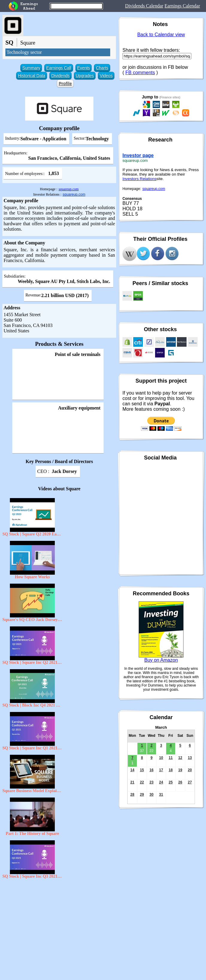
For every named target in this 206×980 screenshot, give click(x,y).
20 (190, 770)
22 (142, 782)
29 (142, 795)
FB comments (140, 73)
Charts (102, 68)
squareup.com (69, 189)
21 (132, 782)
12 (180, 758)
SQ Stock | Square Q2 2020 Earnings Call (32, 534)
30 (151, 795)
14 (132, 770)
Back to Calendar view (161, 35)
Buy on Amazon (161, 660)
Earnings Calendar (182, 6)
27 (190, 782)
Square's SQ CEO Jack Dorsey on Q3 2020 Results (32, 620)
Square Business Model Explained (32, 791)
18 (171, 770)
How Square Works (32, 577)
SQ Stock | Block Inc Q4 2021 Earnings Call (32, 705)
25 (171, 782)
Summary (31, 68)
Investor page (138, 155)
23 (151, 782)
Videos (106, 76)
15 (142, 770)
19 (180, 770)
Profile (65, 83)
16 (151, 770)
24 (161, 782)
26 (180, 782)
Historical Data (32, 76)
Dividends (60, 76)
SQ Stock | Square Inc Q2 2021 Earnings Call (32, 662)
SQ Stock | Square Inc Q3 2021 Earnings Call (32, 876)
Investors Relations (139, 179)
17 (161, 770)
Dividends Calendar (144, 6)
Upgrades (85, 76)
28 (132, 795)
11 (171, 758)
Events (84, 68)
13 (190, 758)
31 (161, 795)
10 (161, 758)
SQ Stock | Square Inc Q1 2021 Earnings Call (32, 748)
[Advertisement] (59, 925)
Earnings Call (59, 68)
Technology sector (24, 52)
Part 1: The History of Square (32, 834)
